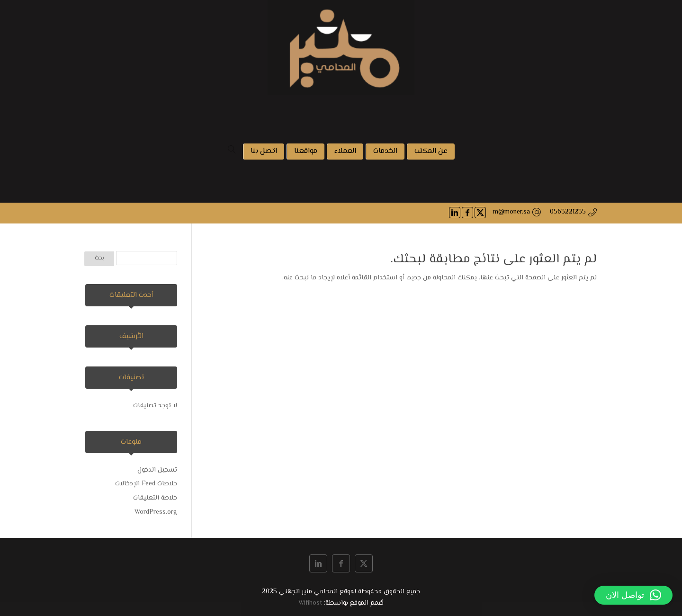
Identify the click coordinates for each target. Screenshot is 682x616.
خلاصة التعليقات (155, 498)
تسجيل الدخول (157, 470)
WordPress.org (156, 512)
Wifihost (310, 603)
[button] (633, 595)
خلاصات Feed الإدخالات (146, 484)
